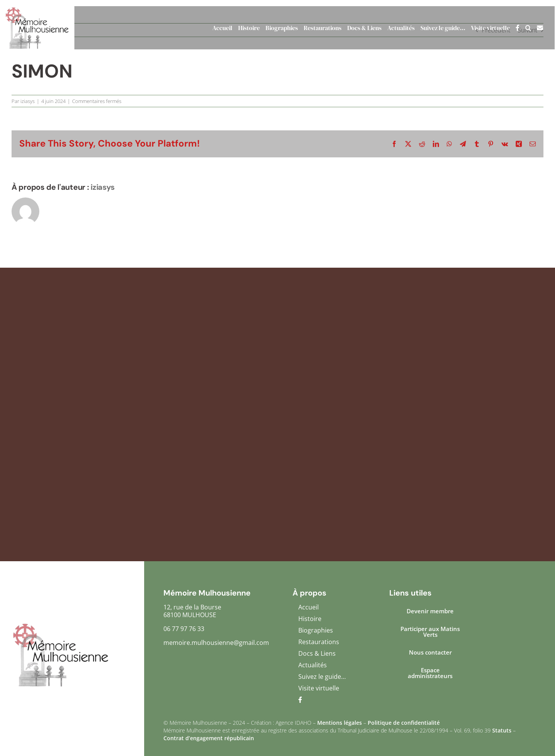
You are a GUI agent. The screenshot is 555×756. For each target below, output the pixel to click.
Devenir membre (430, 611)
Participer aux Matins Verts (430, 632)
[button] (525, 28)
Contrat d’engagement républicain (209, 738)
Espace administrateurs (430, 673)
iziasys (28, 101)
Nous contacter (430, 652)
